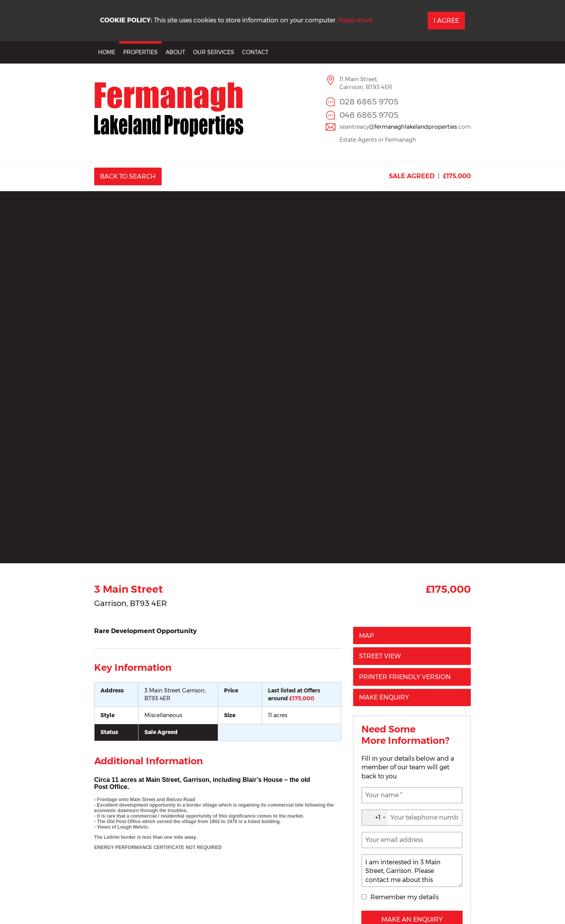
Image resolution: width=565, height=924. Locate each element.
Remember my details (405, 897)
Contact (255, 52)
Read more (355, 20)
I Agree (446, 21)
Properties (140, 52)
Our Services (214, 52)
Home (107, 52)
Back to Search (128, 176)
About (175, 52)
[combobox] (375, 818)
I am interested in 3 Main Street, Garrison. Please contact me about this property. (412, 871)
